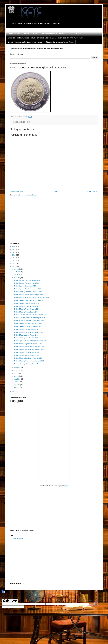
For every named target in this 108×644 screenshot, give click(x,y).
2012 (14, 255)
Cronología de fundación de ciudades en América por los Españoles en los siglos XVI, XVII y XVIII (45, 38)
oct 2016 (17, 382)
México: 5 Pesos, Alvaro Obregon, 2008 (26, 309)
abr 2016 (17, 278)
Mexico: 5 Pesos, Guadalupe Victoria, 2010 (28, 358)
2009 (14, 246)
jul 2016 (17, 373)
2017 (14, 391)
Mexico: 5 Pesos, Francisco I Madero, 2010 (28, 326)
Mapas (79, 34)
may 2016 (17, 368)
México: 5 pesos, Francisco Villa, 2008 (26, 283)
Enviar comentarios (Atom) (28, 195)
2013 (14, 258)
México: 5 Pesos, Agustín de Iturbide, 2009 (27, 344)
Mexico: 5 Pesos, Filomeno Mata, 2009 (26, 364)
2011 (14, 252)
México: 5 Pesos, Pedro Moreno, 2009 (26, 306)
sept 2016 (17, 379)
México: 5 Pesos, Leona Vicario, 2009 (26, 335)
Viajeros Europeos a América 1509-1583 (57, 34)
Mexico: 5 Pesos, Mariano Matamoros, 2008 (28, 323)
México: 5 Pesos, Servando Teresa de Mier (28, 292)
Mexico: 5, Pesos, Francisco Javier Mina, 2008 (29, 321)
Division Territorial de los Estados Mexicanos (25, 42)
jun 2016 (17, 370)
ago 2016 (17, 376)
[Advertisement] (38, 221)
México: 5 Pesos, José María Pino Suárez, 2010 (29, 300)
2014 (14, 261)
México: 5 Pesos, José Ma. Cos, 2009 (26, 338)
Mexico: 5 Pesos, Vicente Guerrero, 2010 (27, 355)
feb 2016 (17, 272)
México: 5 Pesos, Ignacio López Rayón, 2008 (28, 332)
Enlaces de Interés (18, 539)
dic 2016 (17, 388)
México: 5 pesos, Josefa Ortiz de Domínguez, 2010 (30, 341)
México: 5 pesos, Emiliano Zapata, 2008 (27, 280)
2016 (14, 267)
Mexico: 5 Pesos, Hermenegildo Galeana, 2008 (29, 350)
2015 (14, 264)
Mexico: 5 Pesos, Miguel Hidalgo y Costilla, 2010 (29, 347)
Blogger (66, 486)
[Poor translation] (14, 601)
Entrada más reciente (17, 191)
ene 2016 (17, 269)
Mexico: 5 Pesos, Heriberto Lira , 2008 (26, 352)
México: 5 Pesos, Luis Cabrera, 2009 (26, 329)
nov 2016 (17, 385)
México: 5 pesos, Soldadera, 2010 (25, 286)
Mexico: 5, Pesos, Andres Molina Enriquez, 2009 (29, 318)
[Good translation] (6, 601)
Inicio (56, 191)
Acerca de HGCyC (31, 34)
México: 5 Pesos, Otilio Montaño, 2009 (26, 303)
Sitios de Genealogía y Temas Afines (60, 42)
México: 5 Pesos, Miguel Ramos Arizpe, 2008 (28, 295)
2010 (14, 249)
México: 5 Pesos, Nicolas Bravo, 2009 (26, 312)
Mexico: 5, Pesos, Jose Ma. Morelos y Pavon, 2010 (30, 315)
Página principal (14, 34)
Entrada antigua (92, 191)
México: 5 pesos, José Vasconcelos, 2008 (27, 289)
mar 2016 (17, 275)
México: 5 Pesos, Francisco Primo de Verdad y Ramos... (32, 298)
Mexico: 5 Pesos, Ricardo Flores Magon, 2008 (29, 361)
